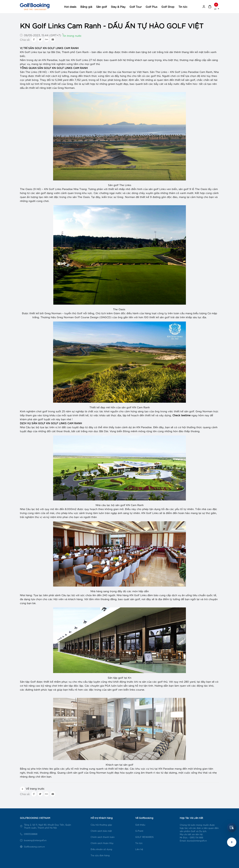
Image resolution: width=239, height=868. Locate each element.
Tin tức (183, 7)
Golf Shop (168, 7)
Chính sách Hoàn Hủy (102, 843)
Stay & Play (118, 7)
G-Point (139, 831)
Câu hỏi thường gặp (101, 825)
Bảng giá (86, 7)
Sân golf (101, 7)
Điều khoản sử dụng (101, 849)
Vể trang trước (32, 788)
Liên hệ (139, 849)
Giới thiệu (140, 825)
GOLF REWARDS (144, 837)
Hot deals (70, 7)
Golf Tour (136, 7)
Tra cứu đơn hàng (100, 855)
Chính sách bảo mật (101, 831)
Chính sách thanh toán (103, 837)
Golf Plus (151, 7)
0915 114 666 (196, 837)
